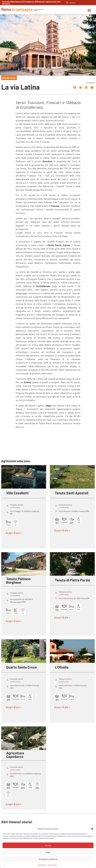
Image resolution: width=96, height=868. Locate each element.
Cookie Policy (42, 865)
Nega (48, 852)
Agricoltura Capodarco (15, 755)
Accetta (48, 845)
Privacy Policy (52, 865)
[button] (92, 829)
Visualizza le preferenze (48, 859)
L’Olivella (62, 667)
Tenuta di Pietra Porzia (72, 580)
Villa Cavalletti (17, 493)
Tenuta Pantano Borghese (18, 581)
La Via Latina (15, 507)
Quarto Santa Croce (21, 667)
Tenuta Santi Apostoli (72, 493)
